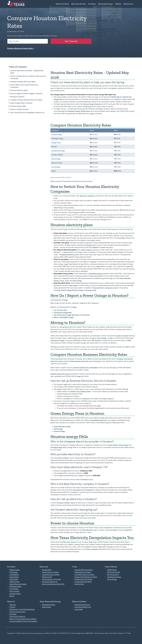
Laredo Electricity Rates (83, 582)
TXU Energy (14, 572)
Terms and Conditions (17, 616)
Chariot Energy (57, 134)
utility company (63, 458)
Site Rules (13, 614)
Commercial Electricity (83, 607)
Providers (92, 4)
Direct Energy (14, 591)
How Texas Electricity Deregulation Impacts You (27, 112)
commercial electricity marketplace (85, 368)
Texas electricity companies (103, 288)
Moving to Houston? (17, 97)
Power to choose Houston (19, 109)
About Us (13, 605)
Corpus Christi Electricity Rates (86, 577)
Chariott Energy (59, 431)
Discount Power (57, 163)
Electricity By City (79, 4)
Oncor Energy (102, 338)
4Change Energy (57, 138)
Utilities (118, 4)
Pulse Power (14, 579)
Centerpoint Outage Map (63, 313)
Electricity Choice (69, 542)
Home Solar (79, 609)
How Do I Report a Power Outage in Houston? (26, 93)
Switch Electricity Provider (51, 579)
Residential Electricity (82, 605)
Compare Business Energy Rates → (21, 48)
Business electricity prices (60, 374)
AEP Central (96, 340)
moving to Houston (63, 503)
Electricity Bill (47, 577)
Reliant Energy (15, 570)
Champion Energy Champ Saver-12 (80, 111)
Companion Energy (58, 151)
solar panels (73, 285)
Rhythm (54, 147)
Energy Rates (47, 570)
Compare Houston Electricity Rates (23, 82)
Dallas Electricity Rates (83, 572)
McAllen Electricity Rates (83, 579)
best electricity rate (90, 530)
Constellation (14, 574)
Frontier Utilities (57, 155)
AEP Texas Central (114, 572)
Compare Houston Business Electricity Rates (26, 100)
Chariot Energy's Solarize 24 (93, 104)
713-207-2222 (62, 310)
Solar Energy (46, 607)
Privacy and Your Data (17, 612)
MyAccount (128, 4)
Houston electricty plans (19, 90)
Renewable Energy (106, 4)
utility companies (92, 549)
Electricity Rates (62, 4)
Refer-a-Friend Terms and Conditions (23, 619)
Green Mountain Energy (62, 427)
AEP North (77, 340)
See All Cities (79, 584)
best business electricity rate (82, 361)
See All (12, 596)
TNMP (129, 340)
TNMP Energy (112, 570)
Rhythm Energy (78, 290)
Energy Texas (56, 143)
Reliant (54, 171)
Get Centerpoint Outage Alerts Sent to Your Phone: (72, 315)
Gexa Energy (56, 159)
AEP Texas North (113, 574)
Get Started (71, 41)
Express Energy (15, 593)
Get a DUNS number (84, 392)
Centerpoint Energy (58, 340)
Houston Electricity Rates (84, 570)
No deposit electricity (67, 255)
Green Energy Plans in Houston (21, 103)
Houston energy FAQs (18, 106)
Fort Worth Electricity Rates (84, 574)
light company (87, 250)
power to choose (122, 336)
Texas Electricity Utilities (51, 574)
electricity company (87, 196)
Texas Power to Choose (50, 572)
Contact (12, 607)
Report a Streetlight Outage (64, 317)
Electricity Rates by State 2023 (53, 584)
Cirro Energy (56, 167)
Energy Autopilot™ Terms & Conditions (23, 621)
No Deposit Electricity (50, 582)
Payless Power (15, 582)
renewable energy (95, 274)
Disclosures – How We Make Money (22, 609)
